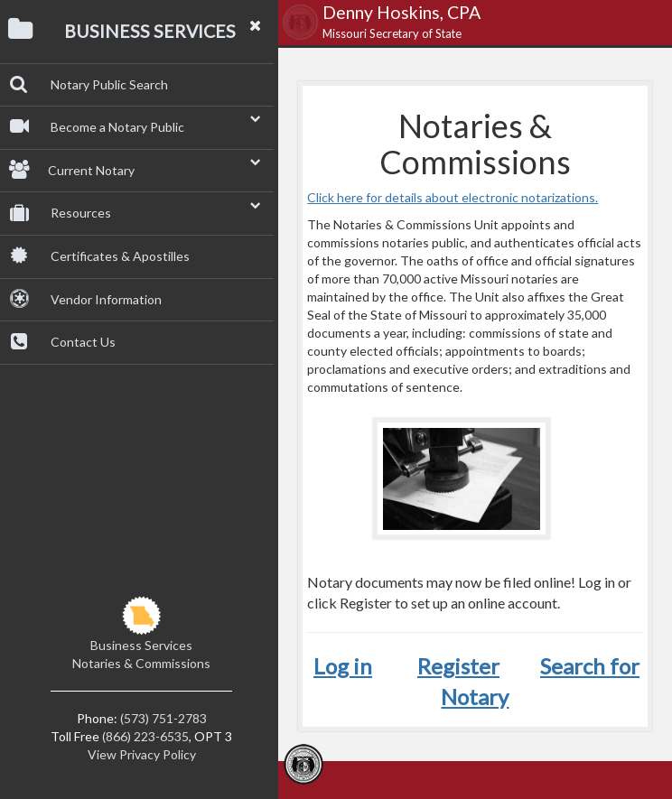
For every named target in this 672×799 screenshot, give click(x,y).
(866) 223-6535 (145, 736)
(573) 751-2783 (163, 718)
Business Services (141, 645)
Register (458, 666)
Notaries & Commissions (141, 663)
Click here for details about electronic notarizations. (453, 197)
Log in (343, 666)
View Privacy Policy (142, 754)
